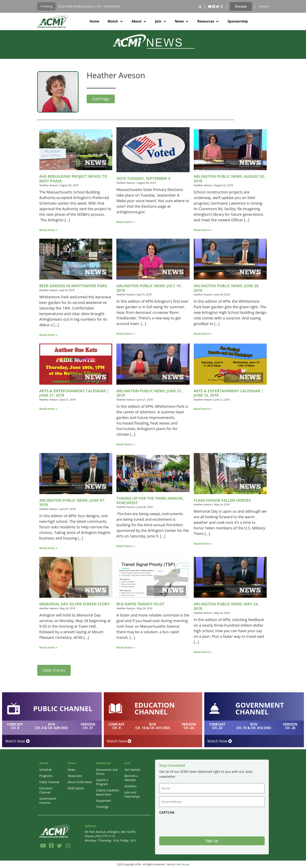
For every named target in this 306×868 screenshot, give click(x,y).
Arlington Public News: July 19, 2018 (149, 288)
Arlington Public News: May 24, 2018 (226, 606)
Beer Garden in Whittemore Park (73, 286)
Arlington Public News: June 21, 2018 (149, 393)
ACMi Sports (76, 788)
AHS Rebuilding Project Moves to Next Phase (73, 179)
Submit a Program (102, 782)
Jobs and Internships (132, 794)
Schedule (45, 770)
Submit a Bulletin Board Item (108, 792)
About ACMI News (80, 782)
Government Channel (48, 801)
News (72, 770)
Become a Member (131, 778)
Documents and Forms (107, 772)
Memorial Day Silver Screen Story (74, 604)
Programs (46, 776)
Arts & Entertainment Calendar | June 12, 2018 (228, 393)
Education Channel (46, 790)
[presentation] (191, 823)
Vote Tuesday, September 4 (143, 178)
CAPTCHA (167, 812)
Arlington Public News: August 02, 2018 (230, 179)
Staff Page (101, 99)
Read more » (48, 230)
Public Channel (49, 782)
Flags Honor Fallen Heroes (222, 500)
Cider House (182, 864)
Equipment (103, 801)
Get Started (132, 770)
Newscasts (75, 776)
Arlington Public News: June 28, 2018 (227, 288)
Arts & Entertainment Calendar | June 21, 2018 (74, 393)
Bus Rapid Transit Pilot (140, 604)
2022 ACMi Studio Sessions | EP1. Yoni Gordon (89, 6)
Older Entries (54, 670)
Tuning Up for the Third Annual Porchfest (150, 500)
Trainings (102, 807)
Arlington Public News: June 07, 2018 (72, 503)
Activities (131, 786)
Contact (264, 6)
